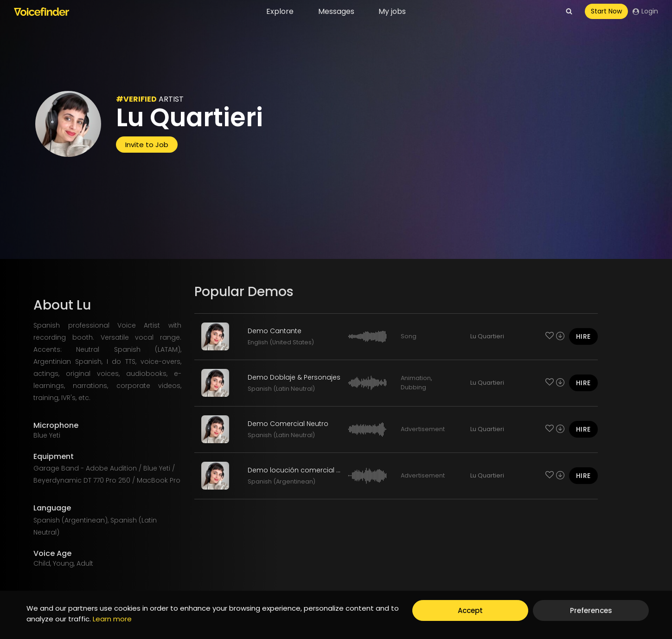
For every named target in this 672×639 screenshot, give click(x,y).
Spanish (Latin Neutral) (281, 389)
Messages (336, 11)
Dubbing (413, 387)
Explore (280, 11)
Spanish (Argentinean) (282, 481)
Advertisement (423, 429)
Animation (416, 378)
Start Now (606, 11)
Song (409, 336)
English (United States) (281, 342)
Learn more (112, 619)
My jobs (392, 11)
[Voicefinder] (42, 12)
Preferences (591, 610)
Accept (470, 610)
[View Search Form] (569, 12)
